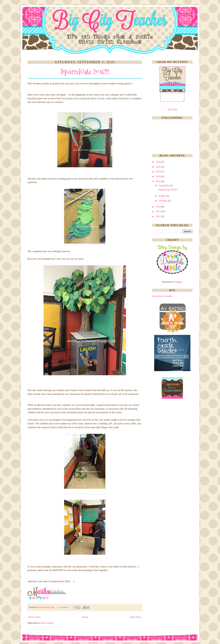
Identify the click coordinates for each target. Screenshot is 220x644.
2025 (159, 168)
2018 (159, 178)
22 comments (63, 607)
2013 (159, 213)
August (162, 197)
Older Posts (135, 617)
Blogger (178, 283)
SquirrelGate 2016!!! (85, 72)
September (164, 187)
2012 (159, 218)
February (163, 202)
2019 (159, 173)
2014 (159, 208)
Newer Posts (34, 617)
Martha (41, 607)
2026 (159, 163)
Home (85, 617)
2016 (159, 183)
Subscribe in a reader (162, 298)
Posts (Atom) (47, 623)
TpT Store (172, 111)
